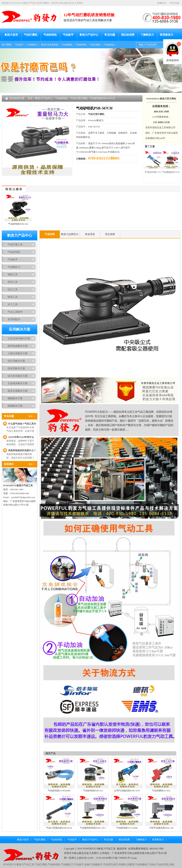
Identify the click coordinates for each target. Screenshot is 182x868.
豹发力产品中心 (89, 35)
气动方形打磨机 (79, 98)
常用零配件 (14, 319)
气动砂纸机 (50, 35)
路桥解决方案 (15, 406)
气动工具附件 (15, 312)
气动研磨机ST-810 (161, 791)
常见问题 (174, 3)
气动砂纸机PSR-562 (18, 224)
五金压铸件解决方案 (19, 338)
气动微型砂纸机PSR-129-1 (93, 828)
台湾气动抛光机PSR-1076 (127, 791)
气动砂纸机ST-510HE (127, 828)
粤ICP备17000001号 (119, 858)
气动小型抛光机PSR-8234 (59, 828)
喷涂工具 (13, 297)
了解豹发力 (147, 35)
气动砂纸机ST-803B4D (59, 791)
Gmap (133, 858)
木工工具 (13, 304)
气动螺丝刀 (32, 45)
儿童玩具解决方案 (18, 353)
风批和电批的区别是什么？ (22, 450)
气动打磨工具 (15, 245)
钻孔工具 (13, 289)
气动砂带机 (81, 45)
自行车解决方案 (16, 361)
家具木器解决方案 (18, 391)
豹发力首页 (11, 35)
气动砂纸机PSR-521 (93, 791)
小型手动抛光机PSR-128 (161, 828)
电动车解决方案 (16, 368)
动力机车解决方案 (18, 376)
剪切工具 (13, 282)
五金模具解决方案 (18, 383)
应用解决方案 (20, 329)
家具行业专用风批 (50, 45)
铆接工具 (13, 275)
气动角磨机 (67, 45)
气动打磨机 (31, 35)
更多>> (32, 416)
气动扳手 (68, 35)
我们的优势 (128, 35)
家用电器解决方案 (18, 346)
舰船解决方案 (15, 398)
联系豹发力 (167, 35)
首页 (30, 98)
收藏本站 (162, 3)
